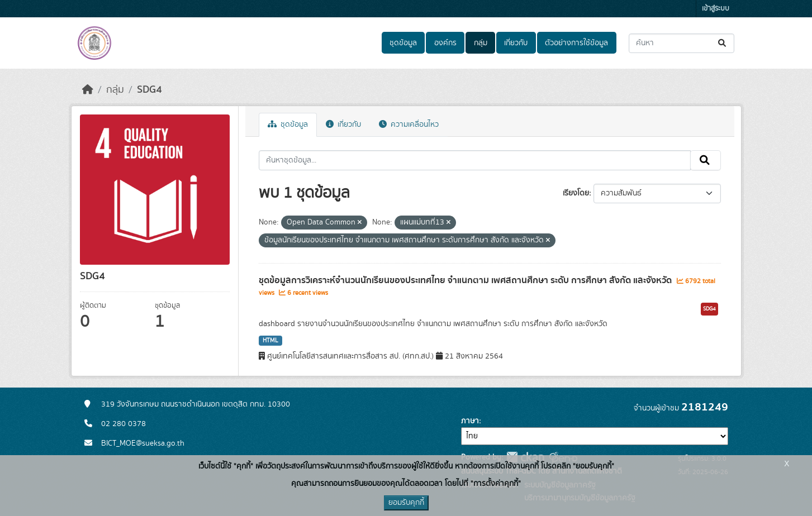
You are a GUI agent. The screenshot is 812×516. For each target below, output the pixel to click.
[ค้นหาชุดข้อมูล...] (682, 43)
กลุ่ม (481, 43)
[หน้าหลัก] (88, 90)
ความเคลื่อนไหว (409, 125)
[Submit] (723, 43)
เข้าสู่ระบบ (716, 9)
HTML (270, 341)
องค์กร (445, 43)
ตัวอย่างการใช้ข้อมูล (576, 43)
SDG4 (149, 90)
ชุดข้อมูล (403, 43)
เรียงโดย (576, 193)
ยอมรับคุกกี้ (406, 503)
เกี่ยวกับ (516, 43)
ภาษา (470, 421)
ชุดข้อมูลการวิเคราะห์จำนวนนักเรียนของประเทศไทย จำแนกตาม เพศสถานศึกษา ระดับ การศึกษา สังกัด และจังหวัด (466, 280)
